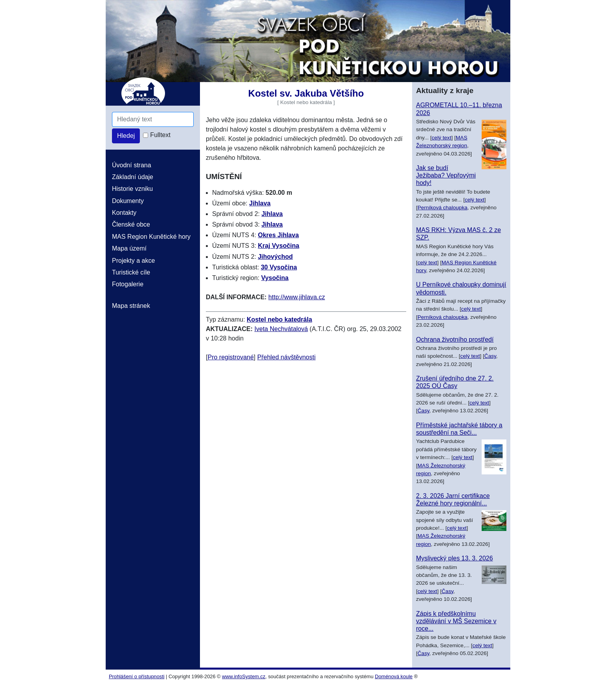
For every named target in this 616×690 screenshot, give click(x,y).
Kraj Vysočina (278, 246)
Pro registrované (230, 357)
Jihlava (260, 203)
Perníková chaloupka (443, 208)
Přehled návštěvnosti (287, 357)
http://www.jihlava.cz (297, 297)
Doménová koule (394, 676)
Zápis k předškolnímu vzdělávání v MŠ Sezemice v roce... (456, 621)
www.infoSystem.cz (244, 676)
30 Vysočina (279, 267)
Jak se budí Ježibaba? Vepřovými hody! (446, 175)
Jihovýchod (275, 257)
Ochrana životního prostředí (455, 340)
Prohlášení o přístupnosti (137, 676)
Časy (490, 356)
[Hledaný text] (153, 119)
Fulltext (160, 135)
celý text (442, 138)
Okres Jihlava (278, 235)
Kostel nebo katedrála (279, 319)
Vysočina (275, 278)
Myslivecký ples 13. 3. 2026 (455, 558)
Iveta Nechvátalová (281, 329)
